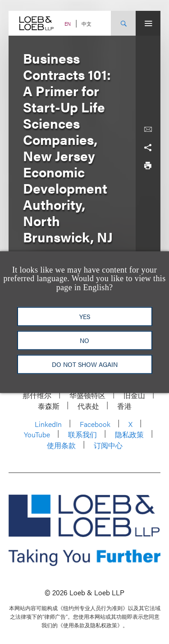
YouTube (37, 434)
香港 (124, 406)
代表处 (88, 406)
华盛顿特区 (87, 395)
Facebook (95, 424)
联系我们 (82, 434)
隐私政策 (129, 434)
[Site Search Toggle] (123, 23)
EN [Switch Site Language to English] (68, 24)
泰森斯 (49, 406)
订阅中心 (108, 445)
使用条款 (61, 445)
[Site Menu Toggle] (148, 23)
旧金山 (134, 395)
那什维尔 (37, 395)
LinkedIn (48, 424)
